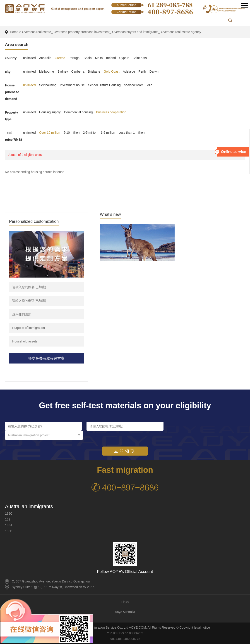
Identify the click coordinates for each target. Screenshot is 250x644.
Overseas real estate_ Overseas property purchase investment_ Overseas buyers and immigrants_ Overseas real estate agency (112, 32)
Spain (88, 58)
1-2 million (108, 133)
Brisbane (94, 71)
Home (14, 32)
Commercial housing (79, 112)
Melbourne (47, 71)
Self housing (48, 85)
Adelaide (130, 71)
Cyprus (125, 58)
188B (9, 531)
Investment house (73, 85)
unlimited (29, 58)
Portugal (75, 58)
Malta (99, 58)
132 (8, 519)
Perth (143, 71)
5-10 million (72, 133)
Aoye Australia (125, 612)
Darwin (155, 71)
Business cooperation (112, 112)
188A (9, 525)
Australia (45, 58)
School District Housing (105, 85)
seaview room (134, 85)
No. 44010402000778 (125, 639)
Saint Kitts (140, 58)
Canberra (78, 71)
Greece (60, 58)
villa (150, 85)
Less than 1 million (132, 133)
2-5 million (91, 133)
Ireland (112, 58)
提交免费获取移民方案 (46, 358)
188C (9, 513)
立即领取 (125, 442)
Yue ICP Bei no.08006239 (125, 633)
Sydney (63, 71)
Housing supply (50, 112)
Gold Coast (112, 71)
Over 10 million (50, 133)
